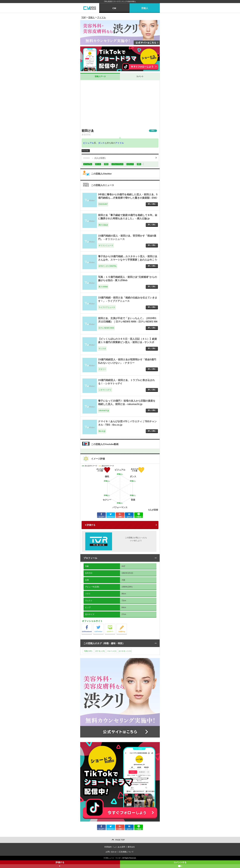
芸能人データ (100, 76)
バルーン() (112, 651)
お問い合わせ (111, 852)
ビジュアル (88, 143)
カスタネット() (125, 651)
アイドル (120, 143)
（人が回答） (95, 158)
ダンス (101, 143)
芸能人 (145, 8)
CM (114, 8)
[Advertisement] (120, 104)
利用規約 (108, 847)
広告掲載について (126, 852)
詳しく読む (152, 204)
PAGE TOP (120, 840)
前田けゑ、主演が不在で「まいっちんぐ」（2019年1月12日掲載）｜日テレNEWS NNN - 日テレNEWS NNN (128, 322)
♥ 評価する (90, 525)
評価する (60, 865)
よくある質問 (120, 847)
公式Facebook (92, 624)
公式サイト (115, 624)
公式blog (127, 624)
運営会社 (131, 847)
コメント (140, 76)
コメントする (180, 865)
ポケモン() (100, 651)
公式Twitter (104, 624)
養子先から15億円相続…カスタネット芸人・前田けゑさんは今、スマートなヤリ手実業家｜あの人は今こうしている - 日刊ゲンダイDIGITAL (128, 260)
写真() (88, 651)
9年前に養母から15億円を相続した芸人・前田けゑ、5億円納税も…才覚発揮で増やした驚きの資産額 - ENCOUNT (128, 198)
